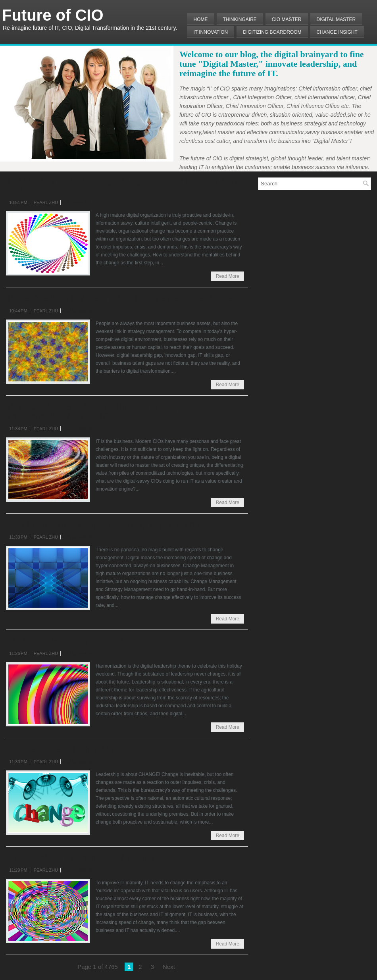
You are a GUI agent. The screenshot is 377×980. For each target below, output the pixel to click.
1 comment (77, 202)
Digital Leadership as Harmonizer (71, 641)
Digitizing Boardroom (272, 32)
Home (201, 19)
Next (169, 967)
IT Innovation (211, 32)
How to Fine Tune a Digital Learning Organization (103, 524)
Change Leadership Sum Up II (64, 749)
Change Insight (337, 32)
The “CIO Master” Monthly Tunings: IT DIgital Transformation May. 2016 (97, 411)
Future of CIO (53, 15)
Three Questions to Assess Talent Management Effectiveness (122, 298)
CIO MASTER (287, 19)
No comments (81, 311)
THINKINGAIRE (240, 19)
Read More (228, 276)
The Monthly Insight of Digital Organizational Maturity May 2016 (122, 185)
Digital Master (336, 19)
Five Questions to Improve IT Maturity (80, 857)
